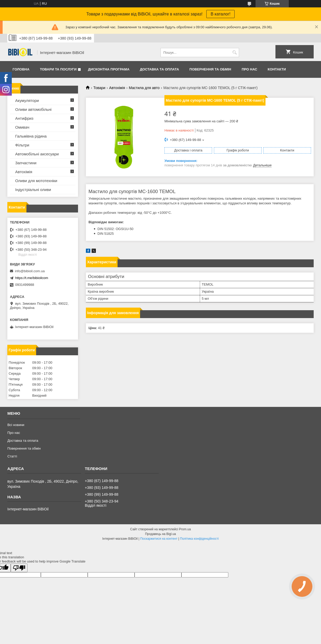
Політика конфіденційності (200, 539)
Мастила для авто (144, 88)
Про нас (249, 69)
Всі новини (16, 425)
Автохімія (117, 88)
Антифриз (24, 118)
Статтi (12, 456)
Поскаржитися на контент (159, 539)
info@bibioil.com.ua (30, 271)
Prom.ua (185, 529)
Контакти (277, 69)
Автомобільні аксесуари (37, 154)
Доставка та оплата (159, 69)
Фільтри (22, 145)
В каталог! (220, 14)
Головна (21, 69)
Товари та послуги (58, 69)
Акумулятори (27, 100)
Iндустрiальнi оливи (33, 190)
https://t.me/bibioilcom (32, 278)
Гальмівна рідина (31, 136)
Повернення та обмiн (210, 69)
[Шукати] (234, 53)
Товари (99, 88)
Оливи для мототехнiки (36, 181)
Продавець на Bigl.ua (160, 534)
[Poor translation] (19, 568)
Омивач (22, 127)
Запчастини (26, 163)
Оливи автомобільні (33, 109)
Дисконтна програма (109, 69)
